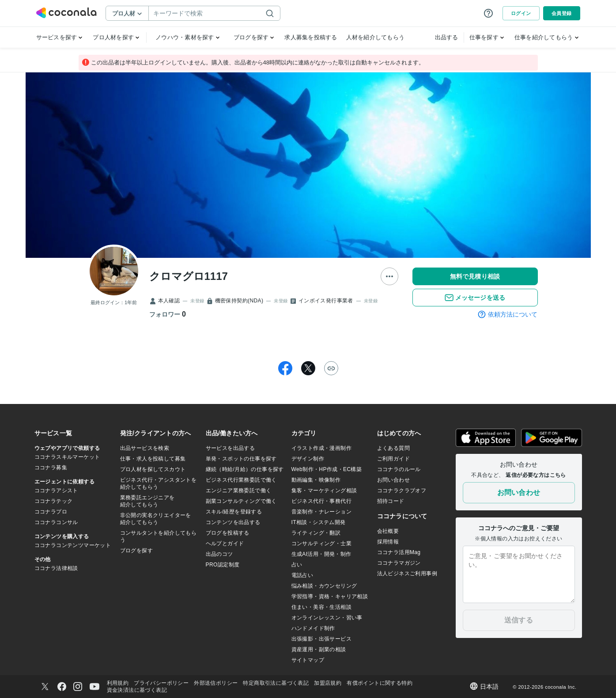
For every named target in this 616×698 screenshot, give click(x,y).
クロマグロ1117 (189, 276)
